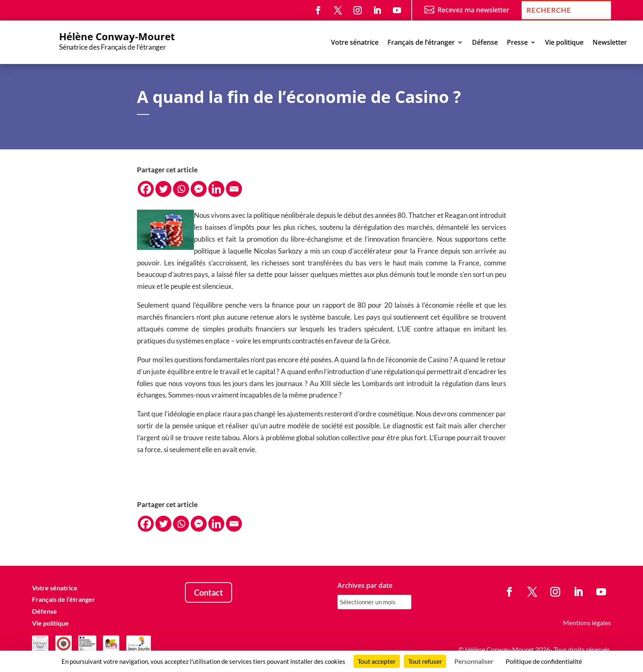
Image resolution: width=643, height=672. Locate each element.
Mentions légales (587, 623)
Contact (209, 592)
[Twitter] (163, 189)
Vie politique (564, 43)
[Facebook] (146, 189)
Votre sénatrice (355, 43)
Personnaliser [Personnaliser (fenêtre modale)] (474, 661)
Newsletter (610, 43)
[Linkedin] (216, 189)
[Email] (234, 189)
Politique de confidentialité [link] (544, 661)
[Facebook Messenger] (199, 189)
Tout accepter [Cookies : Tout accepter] (377, 661)
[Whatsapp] (181, 189)
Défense (485, 43)
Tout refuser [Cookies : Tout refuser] (425, 661)
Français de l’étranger (421, 43)
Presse (517, 43)
